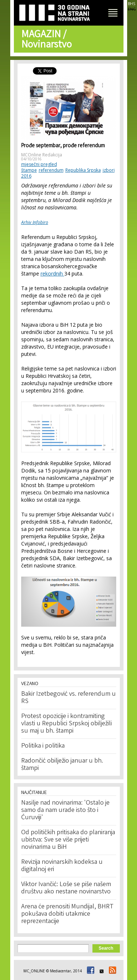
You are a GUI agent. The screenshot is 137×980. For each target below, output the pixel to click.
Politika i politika (43, 746)
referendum (51, 170)
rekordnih (52, 274)
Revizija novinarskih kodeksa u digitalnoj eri (62, 866)
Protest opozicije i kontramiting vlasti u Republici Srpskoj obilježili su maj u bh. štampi (66, 724)
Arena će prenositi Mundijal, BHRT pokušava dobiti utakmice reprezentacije (67, 914)
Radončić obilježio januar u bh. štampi (62, 765)
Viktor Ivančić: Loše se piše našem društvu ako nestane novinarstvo (66, 888)
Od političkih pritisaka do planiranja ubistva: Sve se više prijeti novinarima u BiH (68, 840)
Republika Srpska (83, 170)
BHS (132, 4)
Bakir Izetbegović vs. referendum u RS (68, 698)
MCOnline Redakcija (42, 155)
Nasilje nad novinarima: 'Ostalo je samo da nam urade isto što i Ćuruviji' (65, 810)
